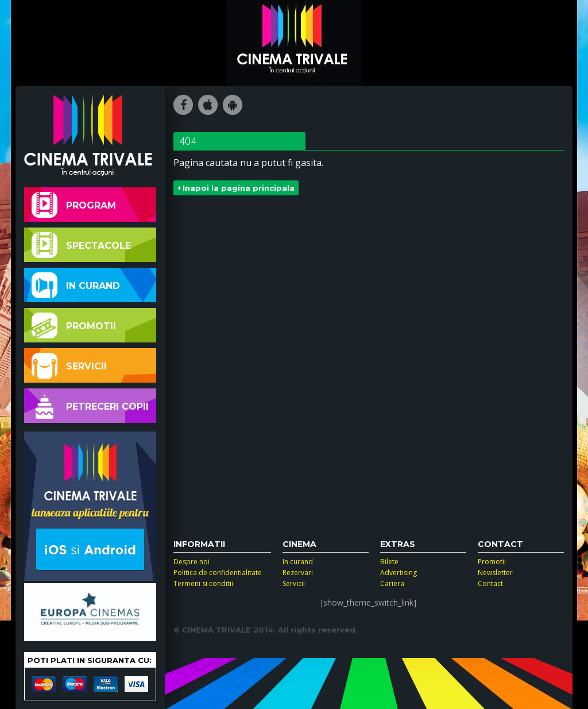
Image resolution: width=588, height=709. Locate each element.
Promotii (74, 325)
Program (74, 205)
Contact (490, 583)
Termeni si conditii (203, 583)
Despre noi (192, 562)
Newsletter (495, 573)
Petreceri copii (90, 406)
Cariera (392, 583)
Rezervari (298, 573)
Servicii (69, 366)
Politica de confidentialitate (218, 573)
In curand (76, 285)
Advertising (399, 573)
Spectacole (81, 245)
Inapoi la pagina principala (236, 188)
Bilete (389, 562)
